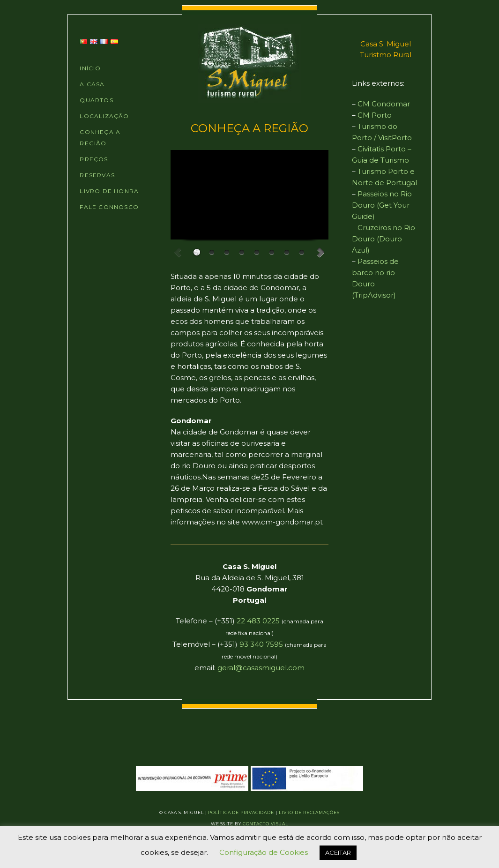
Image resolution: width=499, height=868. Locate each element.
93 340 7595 (261, 644)
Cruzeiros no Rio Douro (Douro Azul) (384, 239)
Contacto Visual (266, 824)
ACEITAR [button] (338, 853)
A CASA (92, 84)
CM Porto (375, 115)
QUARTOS (96, 100)
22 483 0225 (258, 621)
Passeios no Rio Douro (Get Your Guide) (382, 205)
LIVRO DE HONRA (109, 191)
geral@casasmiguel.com (261, 668)
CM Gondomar (384, 104)
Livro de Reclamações (309, 812)
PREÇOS (94, 159)
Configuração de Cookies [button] (264, 852)
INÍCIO (90, 68)
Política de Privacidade (241, 812)
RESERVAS (97, 175)
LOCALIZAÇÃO (104, 116)
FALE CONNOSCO (109, 207)
